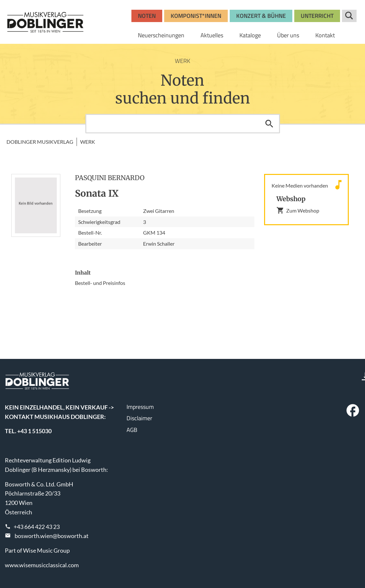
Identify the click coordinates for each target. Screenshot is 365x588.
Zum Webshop (298, 210)
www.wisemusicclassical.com (42, 565)
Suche (349, 16)
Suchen (269, 124)
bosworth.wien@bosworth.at (52, 536)
